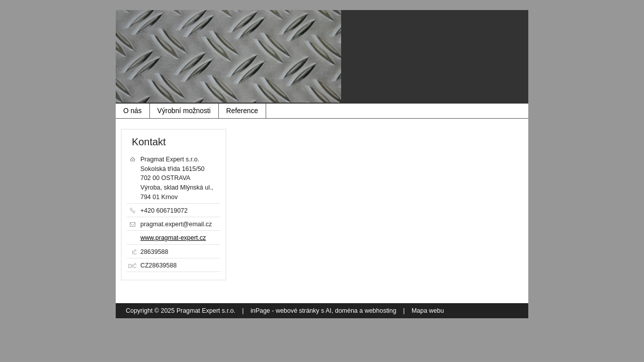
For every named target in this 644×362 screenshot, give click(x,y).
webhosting (381, 311)
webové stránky (298, 311)
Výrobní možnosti (184, 111)
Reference (242, 111)
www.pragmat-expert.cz (173, 238)
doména (346, 311)
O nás (133, 111)
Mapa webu (428, 311)
